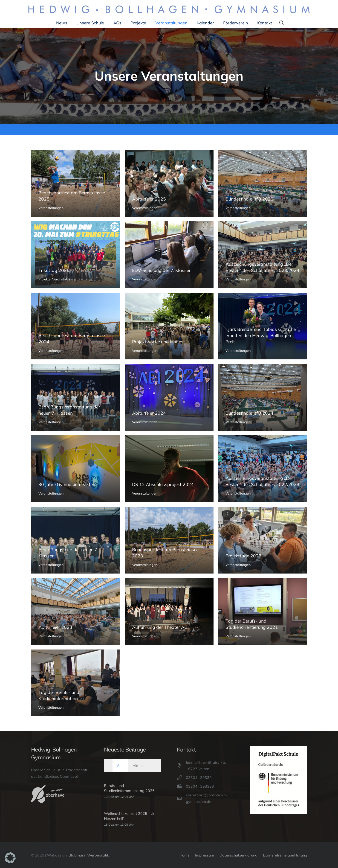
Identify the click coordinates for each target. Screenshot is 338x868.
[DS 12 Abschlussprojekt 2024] (169, 469)
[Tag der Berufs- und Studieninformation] (76, 683)
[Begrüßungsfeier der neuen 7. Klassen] (76, 540)
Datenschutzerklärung (238, 855)
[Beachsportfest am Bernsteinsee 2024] (76, 326)
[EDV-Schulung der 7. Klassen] (169, 255)
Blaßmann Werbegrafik (89, 855)
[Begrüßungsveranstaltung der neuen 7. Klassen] (76, 397)
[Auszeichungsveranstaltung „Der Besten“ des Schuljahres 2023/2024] (263, 255)
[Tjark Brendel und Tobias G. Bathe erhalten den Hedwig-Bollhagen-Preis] (263, 326)
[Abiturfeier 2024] (169, 397)
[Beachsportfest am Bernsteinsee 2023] (169, 540)
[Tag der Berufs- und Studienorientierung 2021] (263, 612)
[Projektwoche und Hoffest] (169, 326)
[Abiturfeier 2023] (76, 612)
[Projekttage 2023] (263, 540)
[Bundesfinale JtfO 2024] (263, 397)
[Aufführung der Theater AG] (169, 612)
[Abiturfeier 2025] (169, 183)
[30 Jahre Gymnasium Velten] (76, 469)
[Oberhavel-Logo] (48, 794)
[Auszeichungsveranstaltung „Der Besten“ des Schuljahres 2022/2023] (263, 469)
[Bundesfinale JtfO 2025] (263, 183)
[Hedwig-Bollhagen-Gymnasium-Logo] (169, 9)
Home (185, 855)
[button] (282, 23)
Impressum (205, 855)
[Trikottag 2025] (76, 255)
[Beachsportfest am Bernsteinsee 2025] (76, 183)
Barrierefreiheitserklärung (285, 855)
